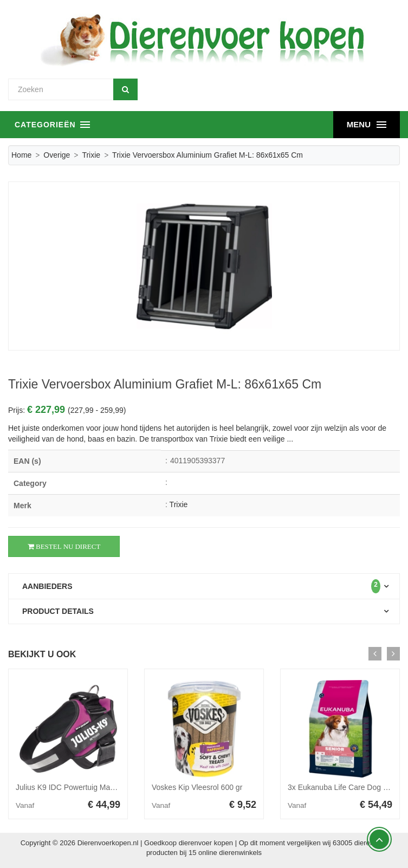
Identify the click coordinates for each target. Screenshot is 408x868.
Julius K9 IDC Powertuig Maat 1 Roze (79, 787)
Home (21, 155)
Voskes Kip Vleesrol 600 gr (197, 787)
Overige (57, 155)
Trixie (91, 155)
